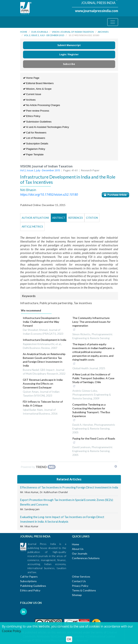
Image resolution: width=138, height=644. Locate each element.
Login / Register (69, 54)
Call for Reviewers (35, 133)
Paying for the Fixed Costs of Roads (94, 441)
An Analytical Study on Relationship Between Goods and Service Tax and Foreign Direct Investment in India (44, 360)
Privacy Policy (80, 586)
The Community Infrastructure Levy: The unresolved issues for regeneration (93, 324)
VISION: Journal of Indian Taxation (73, 32)
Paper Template (33, 154)
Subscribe (69, 64)
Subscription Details (36, 144)
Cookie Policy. (12, 631)
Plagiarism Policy (34, 149)
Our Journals (40, 32)
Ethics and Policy (30, 590)
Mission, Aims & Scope (37, 89)
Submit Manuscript (69, 45)
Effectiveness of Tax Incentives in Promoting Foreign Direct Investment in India (69, 487)
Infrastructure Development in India (45, 340)
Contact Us (79, 581)
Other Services (81, 577)
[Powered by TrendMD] (38, 467)
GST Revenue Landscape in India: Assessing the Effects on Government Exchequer (43, 384)
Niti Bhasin (28, 190)
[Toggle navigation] (113, 22)
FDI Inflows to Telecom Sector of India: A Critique (43, 404)
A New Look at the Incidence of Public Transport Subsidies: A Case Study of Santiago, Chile (93, 381)
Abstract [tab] (59, 218)
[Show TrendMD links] (116, 466)
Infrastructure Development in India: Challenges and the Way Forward (41, 322)
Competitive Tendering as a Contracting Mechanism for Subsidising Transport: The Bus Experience (93, 413)
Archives (103, 32)
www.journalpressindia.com (97, 11)
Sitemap (77, 595)
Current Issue (32, 94)
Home (24, 32)
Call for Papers (29, 577)
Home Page (31, 78)
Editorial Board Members (38, 83)
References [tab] (76, 218)
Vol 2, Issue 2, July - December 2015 (44, 35)
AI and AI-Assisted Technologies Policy (46, 127)
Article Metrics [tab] (32, 227)
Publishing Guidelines (33, 586)
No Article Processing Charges (42, 105)
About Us (78, 549)
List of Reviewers (34, 138)
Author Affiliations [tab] (35, 218)
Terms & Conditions (84, 590)
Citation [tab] (92, 218)
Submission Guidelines (37, 122)
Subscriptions (28, 581)
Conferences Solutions (86, 558)
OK (69, 639)
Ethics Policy (32, 116)
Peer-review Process (36, 111)
